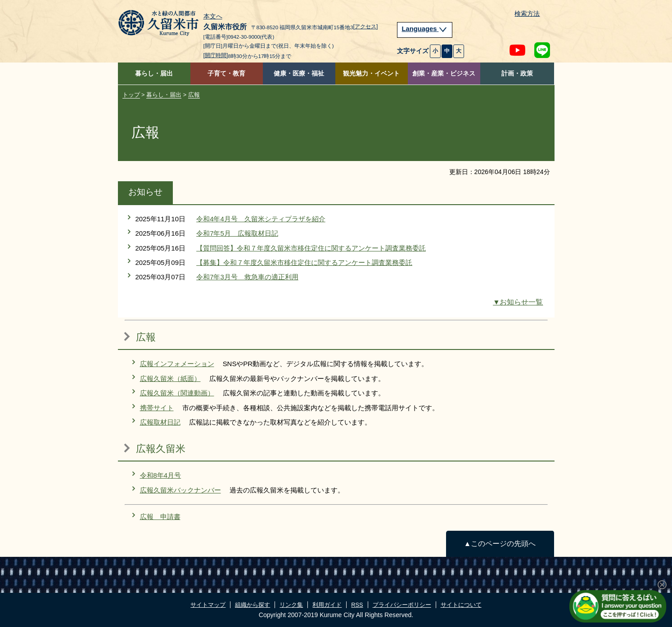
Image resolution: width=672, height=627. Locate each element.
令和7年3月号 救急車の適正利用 (247, 277)
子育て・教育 (226, 74)
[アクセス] (366, 27)
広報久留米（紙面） (170, 378)
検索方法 (527, 14)
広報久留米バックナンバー (180, 490)
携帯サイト (157, 408)
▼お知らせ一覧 (518, 302)
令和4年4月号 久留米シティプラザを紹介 (261, 219)
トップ (131, 95)
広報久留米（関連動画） (177, 393)
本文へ (213, 17)
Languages (425, 29)
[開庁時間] (216, 55)
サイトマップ (208, 605)
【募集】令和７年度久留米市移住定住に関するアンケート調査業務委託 (304, 262)
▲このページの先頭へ (500, 544)
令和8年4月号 (161, 475)
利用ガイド (327, 605)
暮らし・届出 (154, 74)
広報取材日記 (160, 422)
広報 (194, 95)
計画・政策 (517, 74)
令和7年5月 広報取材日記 (237, 233)
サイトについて (461, 605)
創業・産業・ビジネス (444, 74)
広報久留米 (161, 449)
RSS (357, 605)
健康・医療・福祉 (299, 74)
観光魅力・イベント (371, 74)
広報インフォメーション (177, 364)
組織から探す (253, 605)
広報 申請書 (160, 517)
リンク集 (291, 605)
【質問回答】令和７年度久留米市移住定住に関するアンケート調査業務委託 (311, 248)
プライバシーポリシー (402, 605)
